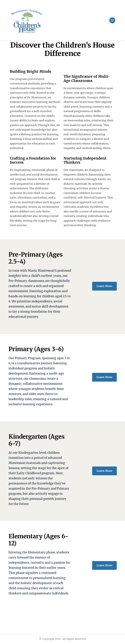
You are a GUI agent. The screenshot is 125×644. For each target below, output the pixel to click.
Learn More (104, 286)
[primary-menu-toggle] (112, 20)
